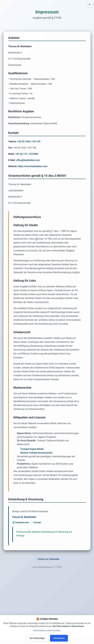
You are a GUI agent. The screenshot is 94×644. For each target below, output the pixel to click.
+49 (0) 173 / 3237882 (27, 154)
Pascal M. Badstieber (24, 517)
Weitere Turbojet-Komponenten (36, 453)
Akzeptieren (59, 638)
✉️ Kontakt (36, 523)
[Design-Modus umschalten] (90, 4)
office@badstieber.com (28, 160)
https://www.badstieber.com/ (33, 166)
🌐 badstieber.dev (21, 523)
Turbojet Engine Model (32, 449)
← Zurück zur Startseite (47, 559)
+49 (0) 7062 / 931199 (29, 142)
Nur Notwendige (37, 638)
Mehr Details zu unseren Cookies (47, 630)
